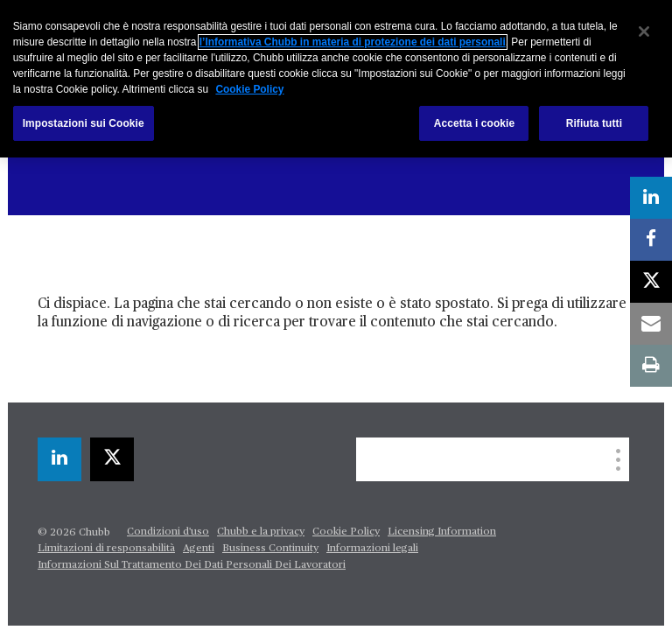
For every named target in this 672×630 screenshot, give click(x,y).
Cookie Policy (346, 532)
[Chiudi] (644, 31)
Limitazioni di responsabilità (106, 549)
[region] (336, 79)
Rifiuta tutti (594, 123)
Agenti (199, 549)
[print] (651, 366)
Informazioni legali (372, 549)
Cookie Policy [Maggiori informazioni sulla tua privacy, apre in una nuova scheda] (249, 89)
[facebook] (651, 240)
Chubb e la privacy (261, 532)
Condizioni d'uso (168, 532)
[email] (651, 324)
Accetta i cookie (475, 123)
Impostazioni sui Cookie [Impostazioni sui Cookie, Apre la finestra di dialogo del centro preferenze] (84, 123)
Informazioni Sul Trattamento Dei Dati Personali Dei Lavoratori (192, 565)
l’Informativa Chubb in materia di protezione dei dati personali (353, 42)
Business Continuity (270, 549)
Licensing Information (442, 532)
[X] (112, 459)
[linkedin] (59, 459)
